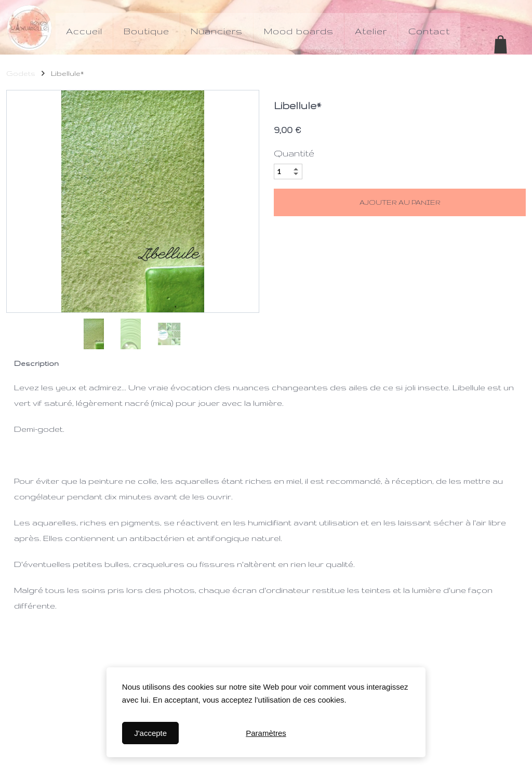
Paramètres (266, 733)
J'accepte (150, 733)
